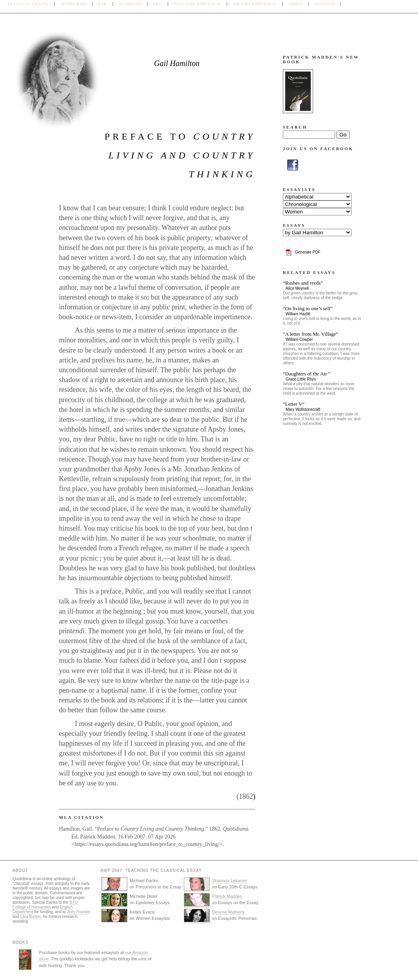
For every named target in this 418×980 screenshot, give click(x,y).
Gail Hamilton (177, 63)
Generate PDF (308, 252)
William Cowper (299, 339)
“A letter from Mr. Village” (311, 334)
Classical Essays (28, 4)
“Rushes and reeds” (303, 283)
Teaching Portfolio (197, 4)
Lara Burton (30, 917)
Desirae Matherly (228, 912)
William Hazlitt (298, 314)
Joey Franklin (78, 912)
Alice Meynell (297, 288)
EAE (103, 4)
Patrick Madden (227, 896)
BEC (158, 4)
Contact (324, 4)
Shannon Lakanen (230, 881)
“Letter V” (294, 404)
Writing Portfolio (255, 4)
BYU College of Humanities (45, 905)
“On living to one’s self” (308, 308)
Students (130, 4)
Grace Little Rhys (301, 379)
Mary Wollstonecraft (303, 409)
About (295, 4)
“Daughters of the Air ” (307, 374)
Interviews (73, 4)
